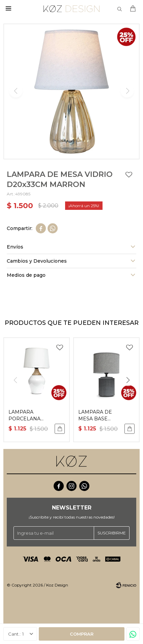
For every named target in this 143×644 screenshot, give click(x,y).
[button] (128, 380)
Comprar (82, 634)
